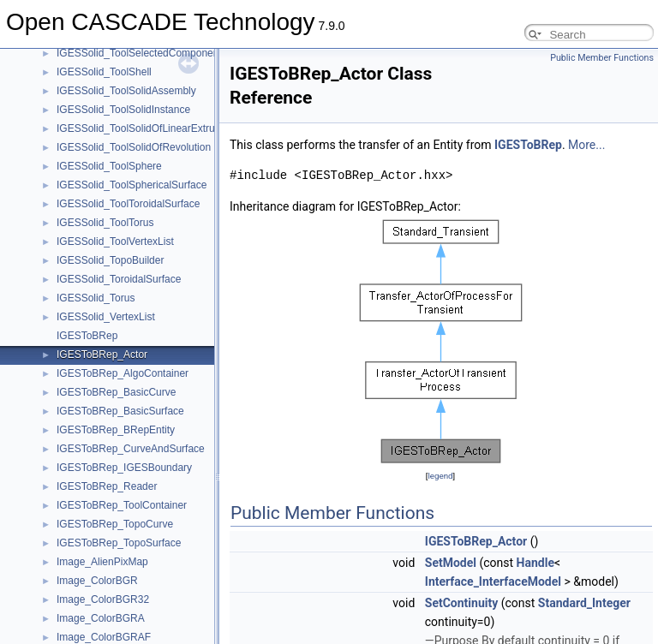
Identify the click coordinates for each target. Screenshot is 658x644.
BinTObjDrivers (91, 213)
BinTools (76, 364)
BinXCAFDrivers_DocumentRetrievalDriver (154, 590)
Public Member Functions (602, 58)
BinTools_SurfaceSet (104, 552)
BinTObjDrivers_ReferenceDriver (132, 326)
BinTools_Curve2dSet (106, 383)
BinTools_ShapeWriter (108, 534)
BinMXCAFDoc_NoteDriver (119, 100)
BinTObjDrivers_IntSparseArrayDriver (142, 270)
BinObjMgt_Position (102, 176)
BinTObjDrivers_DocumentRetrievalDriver (152, 232)
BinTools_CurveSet (100, 402)
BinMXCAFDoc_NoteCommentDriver (141, 81)
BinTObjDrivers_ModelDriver (122, 289)
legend (440, 476)
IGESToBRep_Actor (476, 541)
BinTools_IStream (97, 420)
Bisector (75, 628)
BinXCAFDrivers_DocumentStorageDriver (152, 609)
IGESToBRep (528, 145)
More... (586, 145)
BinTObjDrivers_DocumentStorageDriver (150, 251)
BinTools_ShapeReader (111, 477)
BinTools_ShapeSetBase (113, 515)
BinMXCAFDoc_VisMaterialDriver (133, 119)
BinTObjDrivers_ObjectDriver (123, 307)
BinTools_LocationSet (106, 439)
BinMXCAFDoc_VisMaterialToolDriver (143, 138)
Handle (535, 563)
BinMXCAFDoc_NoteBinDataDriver (137, 63)
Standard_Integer (584, 603)
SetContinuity (461, 603)
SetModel (451, 563)
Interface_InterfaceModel (493, 581)
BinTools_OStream (99, 458)
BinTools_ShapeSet (102, 496)
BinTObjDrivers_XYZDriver (118, 345)
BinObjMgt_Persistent (106, 157)
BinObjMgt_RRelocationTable (124, 194)
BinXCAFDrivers (94, 571)
